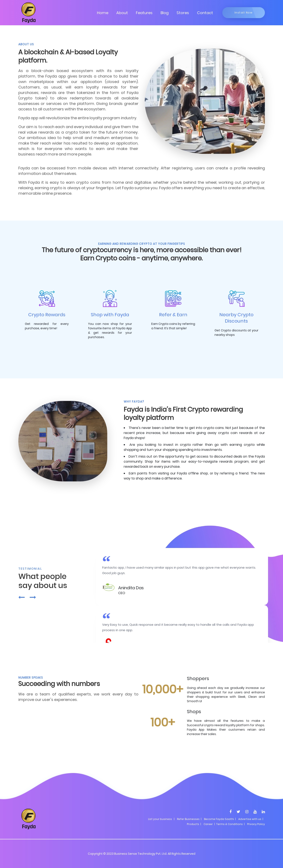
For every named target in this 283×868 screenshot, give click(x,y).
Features (144, 13)
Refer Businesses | (189, 819)
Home (103, 13)
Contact (205, 13)
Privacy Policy (256, 824)
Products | (194, 824)
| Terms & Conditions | (229, 824)
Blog (165, 13)
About (122, 13)
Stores (183, 13)
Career (208, 824)
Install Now (244, 13)
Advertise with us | (251, 819)
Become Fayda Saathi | (220, 819)
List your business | (161, 819)
